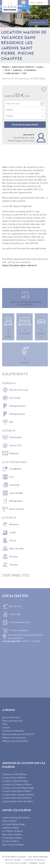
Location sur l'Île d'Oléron (14, 774)
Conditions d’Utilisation (13, 731)
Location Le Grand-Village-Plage (18, 788)
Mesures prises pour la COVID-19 (18, 734)
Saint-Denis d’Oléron (12, 834)
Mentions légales (13, 860)
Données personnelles (16, 863)
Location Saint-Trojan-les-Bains (18, 801)
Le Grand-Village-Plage (13, 824)
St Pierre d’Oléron (11, 841)
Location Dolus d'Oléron (14, 778)
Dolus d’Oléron (9, 821)
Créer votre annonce (12, 721)
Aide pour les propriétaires (15, 741)
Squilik (42, 863)
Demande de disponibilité (25, 125)
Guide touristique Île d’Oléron (16, 818)
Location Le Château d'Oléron (17, 784)
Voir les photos (38, 22)
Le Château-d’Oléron (12, 831)
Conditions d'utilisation (34, 860)
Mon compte (37, 3)
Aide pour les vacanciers (14, 738)
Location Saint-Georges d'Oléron (18, 795)
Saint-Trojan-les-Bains (13, 845)
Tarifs (5, 724)
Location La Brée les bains (15, 781)
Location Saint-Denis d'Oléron (17, 791)
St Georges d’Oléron (12, 838)
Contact (6, 728)
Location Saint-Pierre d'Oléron (17, 798)
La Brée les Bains (10, 828)
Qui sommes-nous (11, 717)
